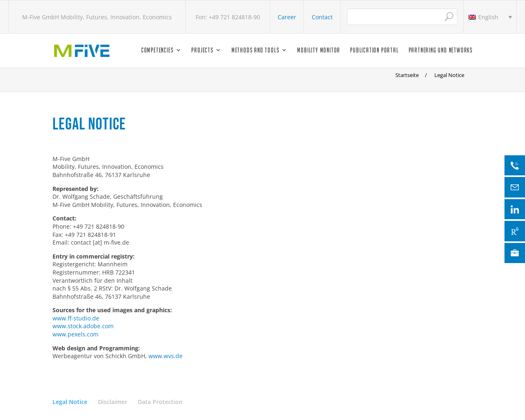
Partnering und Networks (441, 50)
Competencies (157, 50)
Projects (202, 50)
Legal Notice (70, 402)
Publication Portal (374, 50)
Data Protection (160, 402)
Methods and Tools (255, 50)
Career (287, 17)
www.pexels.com (75, 334)
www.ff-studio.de (76, 318)
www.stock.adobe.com (83, 326)
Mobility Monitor (318, 50)
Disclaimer (113, 402)
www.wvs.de (165, 356)
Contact (322, 17)
